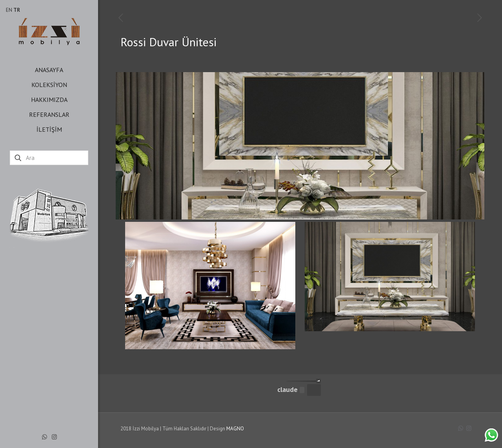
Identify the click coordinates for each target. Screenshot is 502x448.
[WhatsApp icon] (45, 437)
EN (9, 10)
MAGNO (235, 429)
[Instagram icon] (54, 437)
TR (17, 10)
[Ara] (49, 158)
